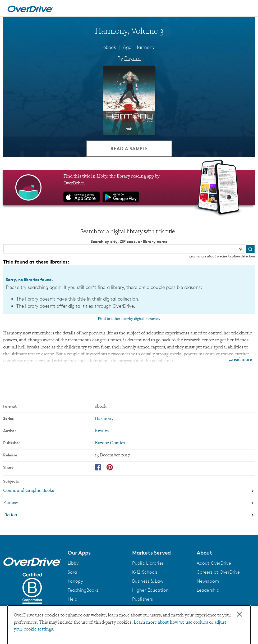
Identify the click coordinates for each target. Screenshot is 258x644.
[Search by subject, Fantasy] (129, 503)
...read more (240, 360)
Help (72, 599)
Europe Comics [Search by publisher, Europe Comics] (110, 443)
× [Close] (239, 614)
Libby (73, 563)
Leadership (208, 590)
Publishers (142, 599)
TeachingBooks (83, 590)
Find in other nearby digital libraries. (129, 319)
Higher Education (150, 590)
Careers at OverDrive (218, 572)
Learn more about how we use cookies (171, 623)
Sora (72, 572)
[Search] (250, 249)
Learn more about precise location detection (222, 256)
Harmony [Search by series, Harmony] (104, 419)
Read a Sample (129, 148)
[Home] (30, 8)
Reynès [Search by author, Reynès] (132, 58)
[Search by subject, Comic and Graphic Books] (129, 491)
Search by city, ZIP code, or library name (129, 241)
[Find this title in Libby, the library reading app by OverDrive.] (129, 188)
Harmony (145, 47)
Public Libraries (148, 563)
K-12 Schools (145, 572)
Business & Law (148, 581)
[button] (97, 553)
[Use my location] (240, 249)
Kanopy (75, 581)
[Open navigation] (248, 9)
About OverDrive (214, 563)
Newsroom (208, 581)
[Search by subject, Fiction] (129, 515)
